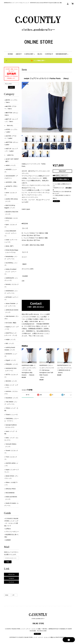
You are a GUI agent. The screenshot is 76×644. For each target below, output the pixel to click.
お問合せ (8, 529)
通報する (55, 198)
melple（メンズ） (11, 339)
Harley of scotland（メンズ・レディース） (10, 272)
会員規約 (8, 540)
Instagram (11, 578)
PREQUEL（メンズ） (12, 364)
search (11, 87)
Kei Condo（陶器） (11, 323)
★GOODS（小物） (11, 182)
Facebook (11, 582)
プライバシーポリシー (12, 532)
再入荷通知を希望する (62, 179)
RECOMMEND (10, 493)
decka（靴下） (10, 246)
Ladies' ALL (10, 155)
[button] (30, 54)
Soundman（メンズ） (12, 398)
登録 (8, 562)
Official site (11, 574)
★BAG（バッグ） (11, 165)
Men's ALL (9, 125)
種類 (54, 176)
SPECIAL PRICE (11, 489)
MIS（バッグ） (10, 343)
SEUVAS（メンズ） (12, 381)
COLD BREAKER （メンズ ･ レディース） (10, 233)
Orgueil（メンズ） (11, 360)
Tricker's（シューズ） (12, 415)
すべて (28, 395)
